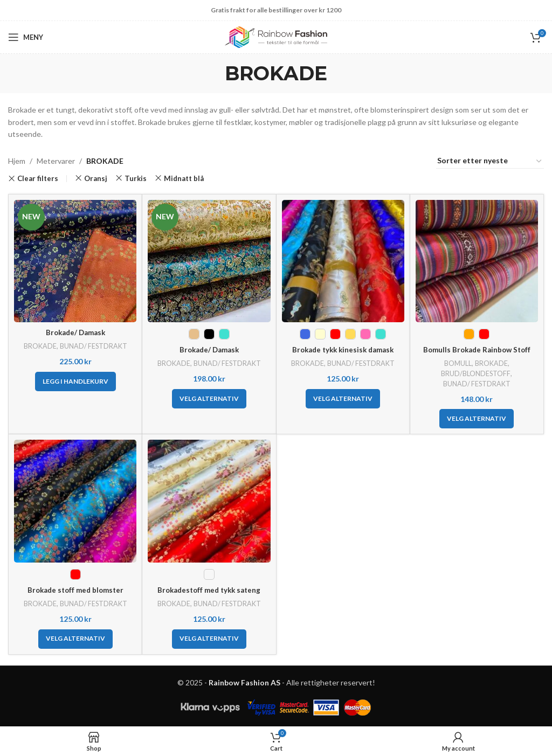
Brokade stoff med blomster (75, 590)
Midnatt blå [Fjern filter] (184, 178)
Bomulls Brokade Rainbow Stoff (477, 349)
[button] (75, 382)
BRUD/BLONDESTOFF (476, 373)
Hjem (17, 161)
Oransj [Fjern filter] (96, 178)
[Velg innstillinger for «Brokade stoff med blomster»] (75, 639)
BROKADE (39, 346)
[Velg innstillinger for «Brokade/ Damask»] (209, 399)
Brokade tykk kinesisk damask (343, 349)
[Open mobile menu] (26, 37)
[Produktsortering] (490, 161)
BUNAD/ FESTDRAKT (94, 346)
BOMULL (458, 363)
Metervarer (56, 161)
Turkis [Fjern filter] (136, 178)
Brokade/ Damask (75, 332)
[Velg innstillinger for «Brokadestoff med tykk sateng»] (209, 639)
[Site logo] (276, 36)
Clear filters (38, 179)
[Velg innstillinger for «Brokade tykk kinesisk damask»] (343, 399)
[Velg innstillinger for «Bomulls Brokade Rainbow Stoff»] (477, 419)
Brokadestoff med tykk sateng (209, 590)
